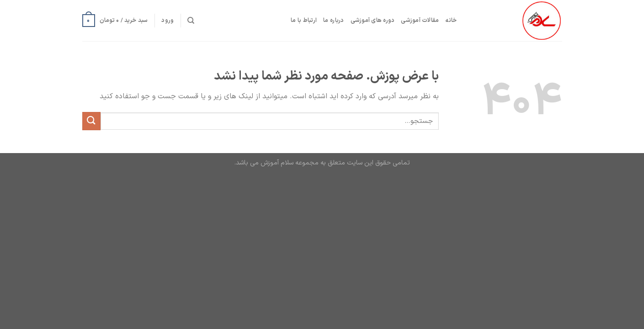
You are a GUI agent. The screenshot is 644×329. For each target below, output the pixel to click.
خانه (451, 20)
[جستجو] (191, 21)
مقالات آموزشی (420, 20)
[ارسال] (91, 121)
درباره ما (333, 20)
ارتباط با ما (304, 20)
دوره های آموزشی (373, 20)
